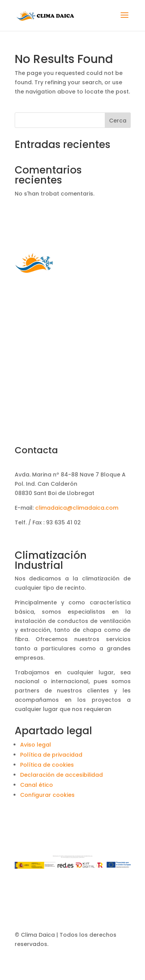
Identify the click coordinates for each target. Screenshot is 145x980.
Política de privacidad (51, 755)
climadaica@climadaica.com (77, 508)
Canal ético (37, 785)
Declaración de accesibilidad (61, 775)
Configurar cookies (47, 795)
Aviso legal (36, 745)
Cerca (118, 121)
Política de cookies (47, 765)
